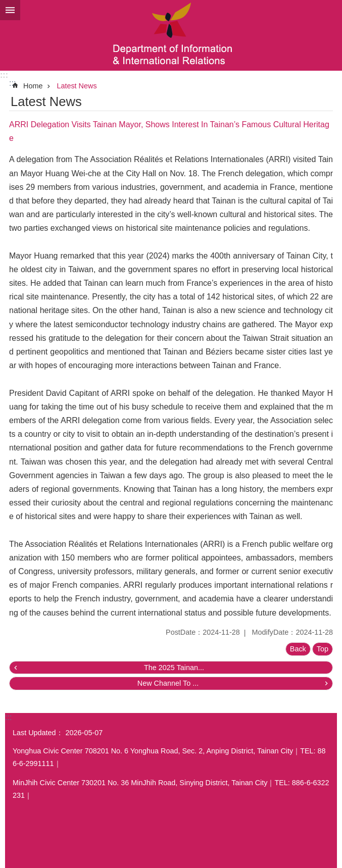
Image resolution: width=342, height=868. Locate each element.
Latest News (77, 86)
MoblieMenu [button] (10, 10)
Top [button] (323, 649)
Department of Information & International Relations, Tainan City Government (171, 35)
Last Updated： (38, 733)
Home (33, 86)
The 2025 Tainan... (174, 668)
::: (4, 75)
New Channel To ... (168, 683)
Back (298, 649)
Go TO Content (5, 5)
